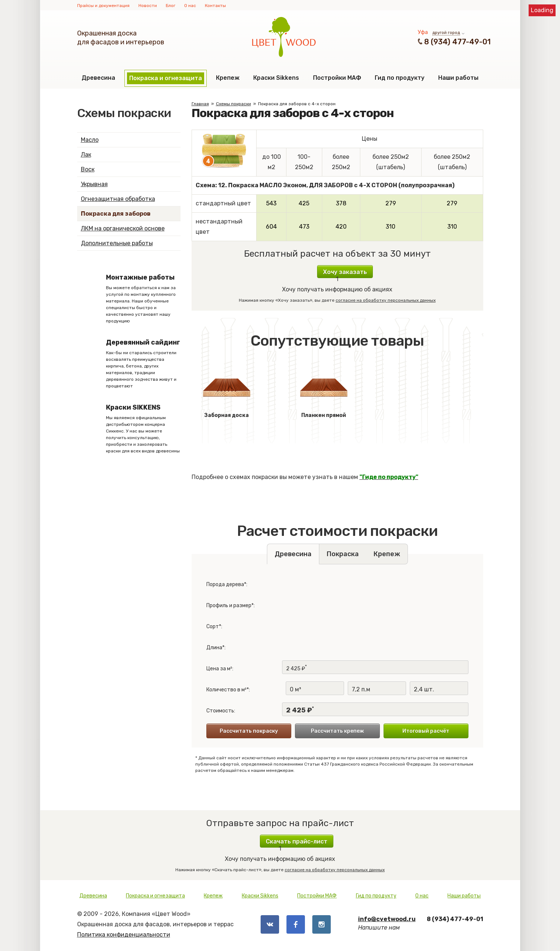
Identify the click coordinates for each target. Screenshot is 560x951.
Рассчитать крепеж (337, 731)
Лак (86, 155)
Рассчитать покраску (249, 731)
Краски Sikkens (276, 78)
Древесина (98, 78)
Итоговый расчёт (426, 731)
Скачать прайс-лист (297, 841)
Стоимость (220, 711)
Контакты (215, 6)
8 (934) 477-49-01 (457, 42)
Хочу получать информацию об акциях (337, 283)
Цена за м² (219, 669)
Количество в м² (226, 690)
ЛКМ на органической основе (123, 228)
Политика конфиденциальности (124, 935)
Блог (171, 6)
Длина (214, 648)
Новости (148, 6)
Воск (88, 169)
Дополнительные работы (117, 243)
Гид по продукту (400, 78)
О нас (190, 6)
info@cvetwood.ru (387, 919)
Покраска (343, 554)
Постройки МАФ (337, 78)
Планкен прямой (324, 392)
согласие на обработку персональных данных (386, 300)
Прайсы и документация (103, 6)
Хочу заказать (345, 272)
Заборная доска (227, 392)
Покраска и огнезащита (166, 78)
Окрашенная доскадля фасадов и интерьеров (121, 38)
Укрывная (94, 184)
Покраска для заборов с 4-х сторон (297, 104)
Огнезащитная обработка (118, 199)
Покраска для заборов (116, 214)
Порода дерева (225, 584)
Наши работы (458, 78)
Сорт (213, 627)
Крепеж (228, 78)
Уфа (423, 32)
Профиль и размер (229, 606)
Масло (90, 140)
